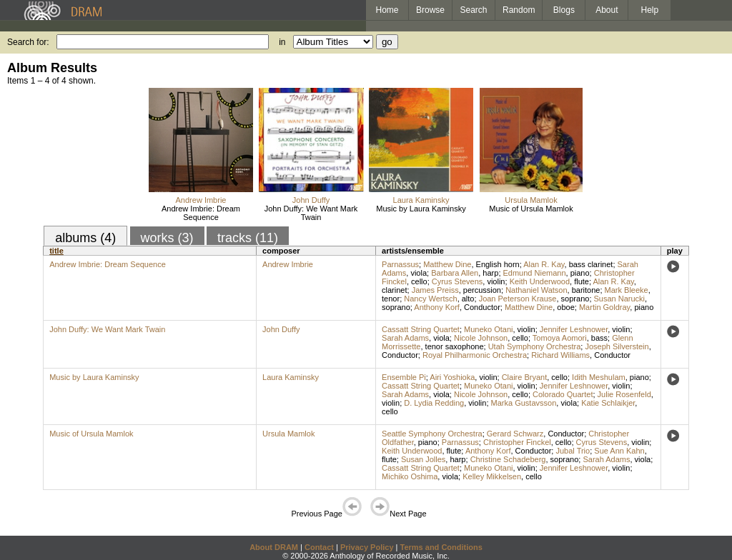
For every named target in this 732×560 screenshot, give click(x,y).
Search (474, 10)
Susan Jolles (423, 459)
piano (580, 273)
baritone (586, 290)
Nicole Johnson (481, 338)
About (607, 10)
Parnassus (400, 264)
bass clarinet (591, 264)
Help (650, 10)
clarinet (394, 290)
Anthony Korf (437, 307)
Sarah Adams (405, 338)
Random (519, 10)
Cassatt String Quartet (421, 329)
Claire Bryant (525, 377)
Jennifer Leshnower (574, 329)
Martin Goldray (604, 307)
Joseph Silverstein (617, 346)
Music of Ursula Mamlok (531, 209)
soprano (575, 299)
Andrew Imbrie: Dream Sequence (201, 213)
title (56, 251)
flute (582, 281)
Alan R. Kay (544, 264)
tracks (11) (248, 238)
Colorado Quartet (563, 394)
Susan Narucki (620, 299)
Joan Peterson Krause (518, 299)
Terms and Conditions (441, 547)
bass (599, 338)
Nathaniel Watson (536, 290)
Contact (319, 547)
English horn (498, 264)
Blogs (564, 10)
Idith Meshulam (599, 377)
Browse (430, 10)
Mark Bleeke (627, 290)
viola (419, 273)
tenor (391, 299)
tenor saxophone (455, 346)
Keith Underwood (540, 281)
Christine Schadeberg (508, 459)
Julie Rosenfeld (624, 394)
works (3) (167, 238)
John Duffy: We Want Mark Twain (311, 213)
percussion (482, 290)
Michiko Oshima (410, 476)
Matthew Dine (447, 264)
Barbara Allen (455, 273)
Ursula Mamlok (531, 200)
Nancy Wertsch (430, 299)
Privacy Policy (367, 547)
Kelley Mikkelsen (492, 476)
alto (468, 299)
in (282, 42)
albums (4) (85, 238)
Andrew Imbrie (201, 200)
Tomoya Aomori (560, 338)
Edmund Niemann (535, 273)
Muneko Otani (488, 329)
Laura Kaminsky (421, 200)
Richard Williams (560, 355)
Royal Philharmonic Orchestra (475, 355)
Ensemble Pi (404, 377)
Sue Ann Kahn (619, 451)
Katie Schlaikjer (608, 403)
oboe (565, 307)
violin (496, 281)
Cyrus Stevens (457, 281)
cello (419, 281)
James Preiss (435, 290)
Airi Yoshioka (452, 377)
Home (387, 10)
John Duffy (311, 200)
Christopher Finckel (517, 442)
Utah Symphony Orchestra (535, 346)
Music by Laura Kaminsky (421, 209)
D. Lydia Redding (434, 403)
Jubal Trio (573, 451)
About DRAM (274, 547)
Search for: (28, 42)
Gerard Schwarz (515, 434)
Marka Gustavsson (524, 403)
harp (490, 273)
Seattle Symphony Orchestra (432, 434)
